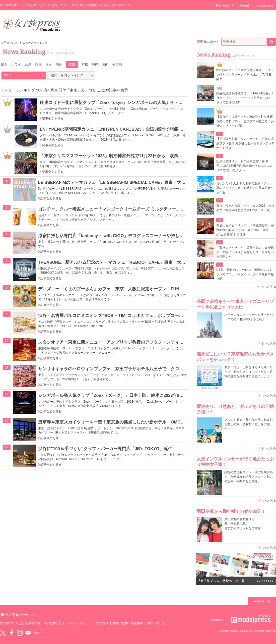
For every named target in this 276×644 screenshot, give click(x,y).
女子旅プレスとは (12, 623)
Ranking (225, 5)
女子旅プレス (9, 43)
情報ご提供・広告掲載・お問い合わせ (139, 623)
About (244, 5)
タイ (49, 64)
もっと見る (268, 287)
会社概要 (35, 623)
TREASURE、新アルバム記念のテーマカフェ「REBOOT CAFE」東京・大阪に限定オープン (127, 262)
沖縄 (95, 64)
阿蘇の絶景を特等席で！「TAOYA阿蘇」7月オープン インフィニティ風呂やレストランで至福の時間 (245, 98)
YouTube (28, 633)
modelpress (264, 5)
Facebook (11, 633)
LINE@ (37, 633)
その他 (117, 64)
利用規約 (51, 623)
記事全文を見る (52, 119)
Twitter (3, 633)
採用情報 (102, 623)
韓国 (38, 64)
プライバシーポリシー (77, 623)
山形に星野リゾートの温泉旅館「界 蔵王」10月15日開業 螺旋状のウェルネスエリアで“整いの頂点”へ (244, 166)
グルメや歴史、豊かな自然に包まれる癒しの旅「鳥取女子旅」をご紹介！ (249, 424)
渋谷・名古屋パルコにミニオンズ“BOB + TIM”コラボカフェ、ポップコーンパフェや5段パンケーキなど (138, 315)
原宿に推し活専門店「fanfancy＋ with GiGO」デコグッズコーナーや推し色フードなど (122, 236)
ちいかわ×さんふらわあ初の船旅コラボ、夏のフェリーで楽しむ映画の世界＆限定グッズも (245, 188)
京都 (85, 64)
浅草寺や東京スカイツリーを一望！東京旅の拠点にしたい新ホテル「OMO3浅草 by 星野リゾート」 (133, 422)
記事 (200, 42)
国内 (105, 64)
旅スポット (212, 42)
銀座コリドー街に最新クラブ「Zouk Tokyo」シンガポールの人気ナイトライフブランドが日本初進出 (137, 102)
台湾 (28, 64)
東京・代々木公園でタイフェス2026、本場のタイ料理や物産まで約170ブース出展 (245, 208)
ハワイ (16, 64)
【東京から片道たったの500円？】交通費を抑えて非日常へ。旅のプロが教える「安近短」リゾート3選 (245, 121)
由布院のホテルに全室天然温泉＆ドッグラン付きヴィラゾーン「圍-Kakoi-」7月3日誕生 (245, 75)
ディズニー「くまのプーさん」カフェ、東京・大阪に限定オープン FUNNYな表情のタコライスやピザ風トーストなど (152, 289)
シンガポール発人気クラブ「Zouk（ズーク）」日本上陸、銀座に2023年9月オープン (120, 395)
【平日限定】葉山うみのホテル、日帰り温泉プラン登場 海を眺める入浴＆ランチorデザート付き (245, 143)
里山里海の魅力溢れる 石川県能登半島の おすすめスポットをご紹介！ (244, 524)
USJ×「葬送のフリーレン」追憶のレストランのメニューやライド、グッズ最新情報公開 (245, 274)
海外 (59, 64)
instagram (20, 633)
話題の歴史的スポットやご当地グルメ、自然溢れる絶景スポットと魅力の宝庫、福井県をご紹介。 (249, 477)
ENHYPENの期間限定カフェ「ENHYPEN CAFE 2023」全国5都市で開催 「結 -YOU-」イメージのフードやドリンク (150, 129)
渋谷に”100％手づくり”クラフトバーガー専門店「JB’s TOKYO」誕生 (105, 449)
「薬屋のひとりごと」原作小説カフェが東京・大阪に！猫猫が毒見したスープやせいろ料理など (245, 252)
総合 (4, 64)
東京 (72, 64)
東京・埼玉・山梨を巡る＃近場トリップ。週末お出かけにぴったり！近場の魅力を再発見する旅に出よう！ (249, 372)
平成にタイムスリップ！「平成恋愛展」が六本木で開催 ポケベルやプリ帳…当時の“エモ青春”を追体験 (245, 230)
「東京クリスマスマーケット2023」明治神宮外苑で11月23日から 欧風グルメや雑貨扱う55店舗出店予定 (141, 156)
